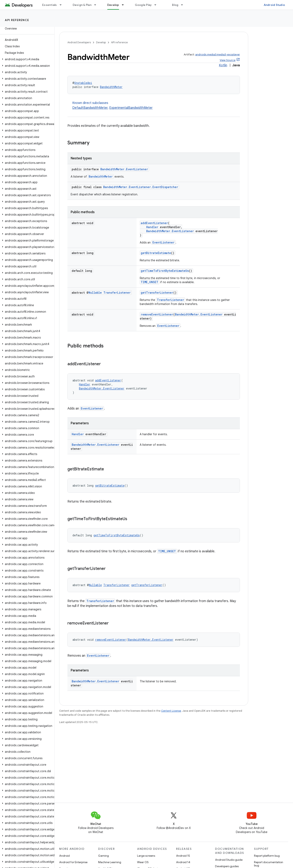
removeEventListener (157, 314)
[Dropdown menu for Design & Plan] (97, 5)
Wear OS (143, 862)
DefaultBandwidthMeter (90, 108)
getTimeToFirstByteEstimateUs (165, 271)
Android (64, 856)
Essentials (50, 5)
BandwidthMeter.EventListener (124, 169)
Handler (152, 227)
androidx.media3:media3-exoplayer (218, 55)
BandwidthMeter (111, 87)
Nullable (95, 293)
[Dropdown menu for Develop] (125, 5)
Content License (171, 711)
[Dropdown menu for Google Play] (157, 5)
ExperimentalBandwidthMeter (131, 108)
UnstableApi (83, 83)
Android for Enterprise (73, 862)
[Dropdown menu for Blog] (184, 5)
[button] (26, 59)
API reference (17, 20)
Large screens (146, 856)
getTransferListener (157, 293)
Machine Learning (110, 862)
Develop (101, 42)
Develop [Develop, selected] (113, 5)
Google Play (143, 5)
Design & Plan (82, 5)
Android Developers (79, 42)
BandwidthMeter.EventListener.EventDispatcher (141, 187)
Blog (175, 5)
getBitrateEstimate (156, 253)
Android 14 (183, 862)
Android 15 (183, 856)
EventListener (163, 242)
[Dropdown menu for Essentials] (62, 5)
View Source (228, 60)
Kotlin (223, 65)
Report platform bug (267, 856)
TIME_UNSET (150, 282)
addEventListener (154, 223)
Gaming (103, 856)
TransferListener (117, 293)
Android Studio (274, 5)
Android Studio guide (229, 860)
